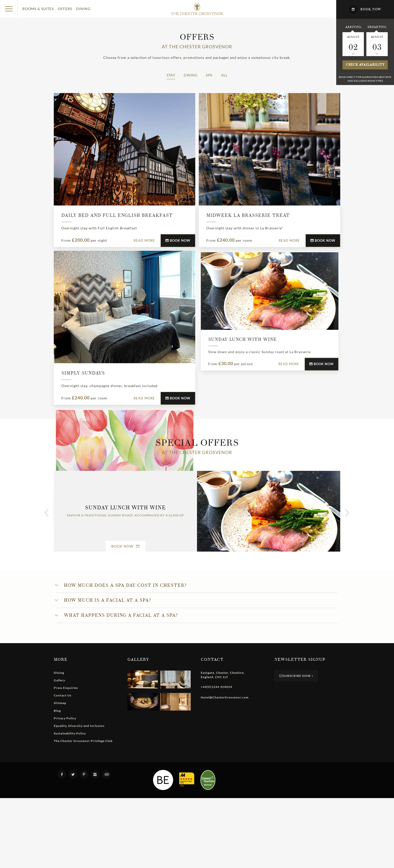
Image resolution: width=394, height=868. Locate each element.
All (224, 75)
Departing (377, 27)
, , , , (223, 800)
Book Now (178, 240)
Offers (65, 9)
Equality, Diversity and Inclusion (79, 851)
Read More (144, 240)
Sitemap (60, 828)
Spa (209, 75)
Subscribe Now (296, 801)
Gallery (59, 805)
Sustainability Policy (70, 858)
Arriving (353, 27)
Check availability (365, 65)
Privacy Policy (65, 843)
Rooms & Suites (38, 9)
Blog (57, 835)
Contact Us (63, 820)
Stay (171, 75)
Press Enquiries (66, 813)
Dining (83, 9)
